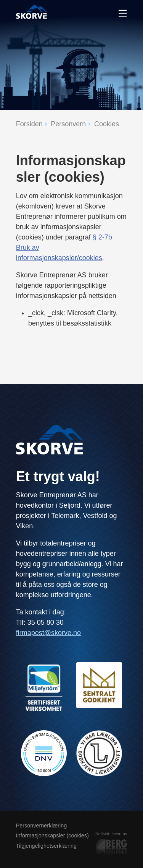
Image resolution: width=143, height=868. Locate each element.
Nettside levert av (111, 844)
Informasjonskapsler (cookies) (52, 835)
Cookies (107, 124)
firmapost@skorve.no (48, 633)
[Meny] (123, 13)
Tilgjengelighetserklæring (46, 846)
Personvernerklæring (42, 826)
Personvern (68, 124)
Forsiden (29, 124)
